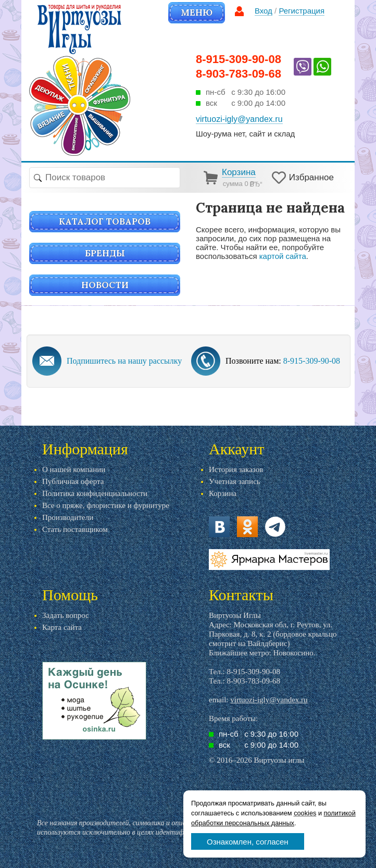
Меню (197, 13)
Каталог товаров (105, 221)
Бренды (105, 253)
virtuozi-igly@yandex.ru (269, 700)
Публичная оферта (73, 481)
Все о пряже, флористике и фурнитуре (106, 505)
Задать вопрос (66, 615)
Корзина (223, 493)
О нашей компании (74, 469)
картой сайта (283, 256)
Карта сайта (62, 627)
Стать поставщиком (75, 529)
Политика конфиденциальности (95, 493)
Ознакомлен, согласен (248, 842)
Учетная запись (235, 481)
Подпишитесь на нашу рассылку (124, 361)
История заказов (236, 469)
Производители (68, 517)
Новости (105, 285)
